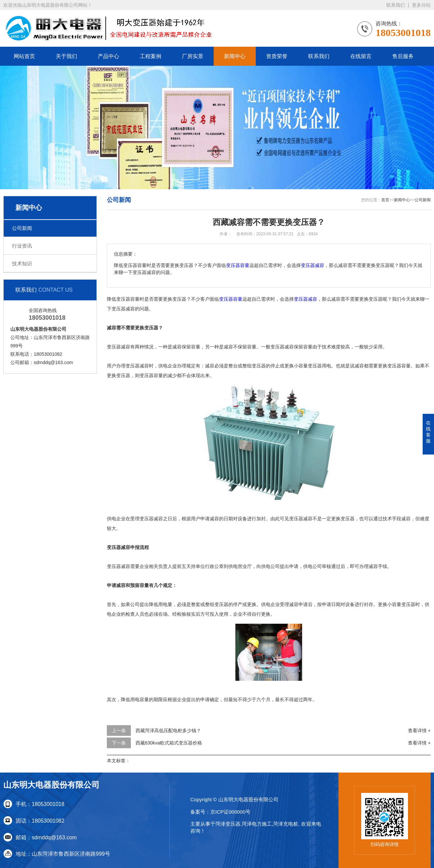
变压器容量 (238, 265)
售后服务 (403, 56)
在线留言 (361, 56)
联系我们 (396, 5)
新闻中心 (235, 56)
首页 (385, 200)
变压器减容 (312, 265)
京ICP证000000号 (230, 812)
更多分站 (421, 5)
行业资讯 (22, 246)
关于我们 (66, 56)
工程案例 (151, 56)
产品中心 (108, 56)
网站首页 (24, 56)
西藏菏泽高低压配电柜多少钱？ (168, 731)
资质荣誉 (277, 56)
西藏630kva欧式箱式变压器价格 (169, 743)
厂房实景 (193, 56)
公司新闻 (22, 228)
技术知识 (22, 263)
